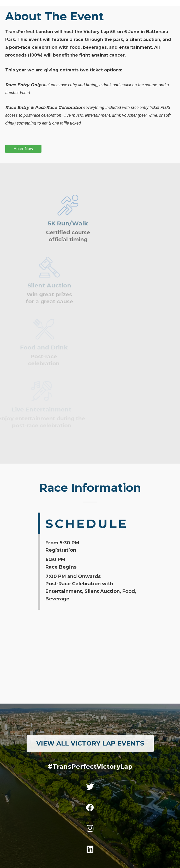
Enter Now (23, 149)
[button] (90, 743)
